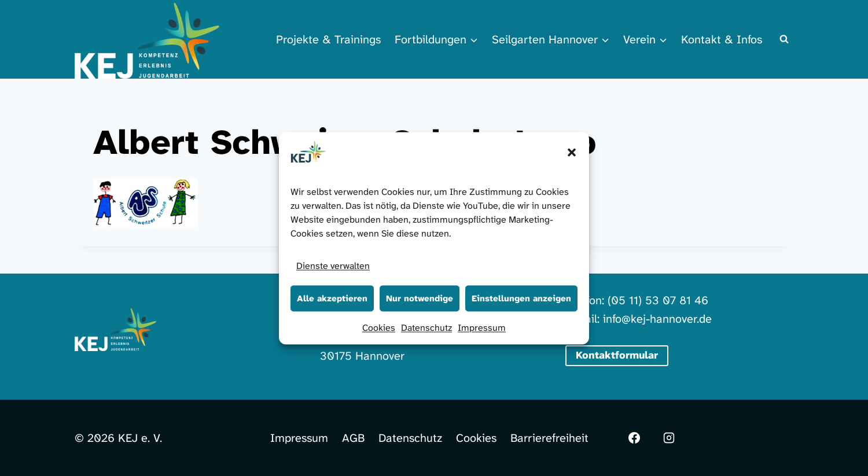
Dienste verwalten (333, 265)
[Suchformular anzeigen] (784, 39)
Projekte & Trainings (328, 39)
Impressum (482, 327)
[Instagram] (669, 438)
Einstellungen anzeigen (521, 298)
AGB (353, 438)
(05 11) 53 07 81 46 (658, 300)
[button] (572, 152)
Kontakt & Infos (722, 39)
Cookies (379, 327)
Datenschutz (426, 327)
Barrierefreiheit (549, 438)
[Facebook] (634, 438)
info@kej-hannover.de (657, 319)
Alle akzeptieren (332, 298)
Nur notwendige (420, 298)
